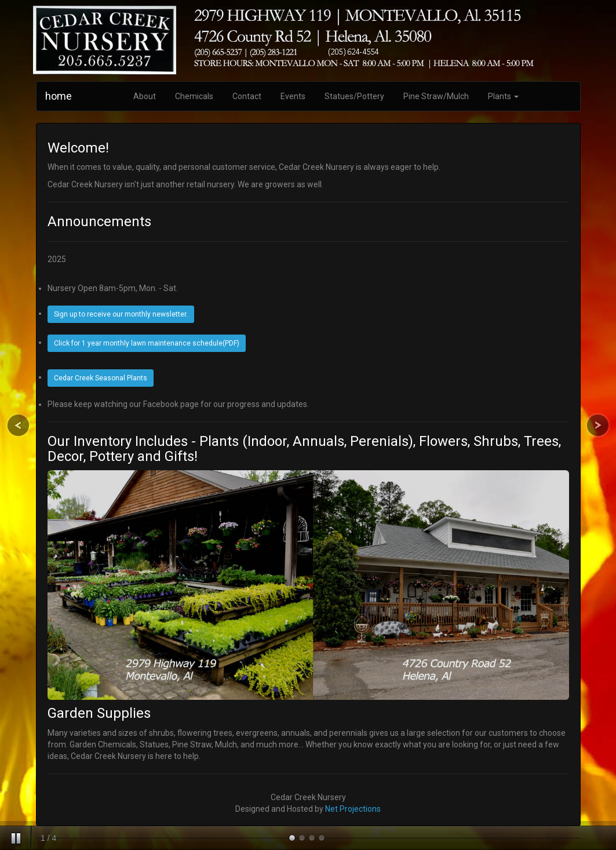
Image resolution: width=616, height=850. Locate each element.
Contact (247, 96)
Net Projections (353, 809)
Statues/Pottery (354, 96)
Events (293, 96)
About (145, 96)
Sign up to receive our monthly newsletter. (121, 314)
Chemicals (194, 96)
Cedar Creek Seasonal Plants (101, 378)
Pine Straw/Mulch (436, 96)
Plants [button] (503, 96)
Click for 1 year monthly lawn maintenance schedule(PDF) (147, 343)
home (59, 96)
